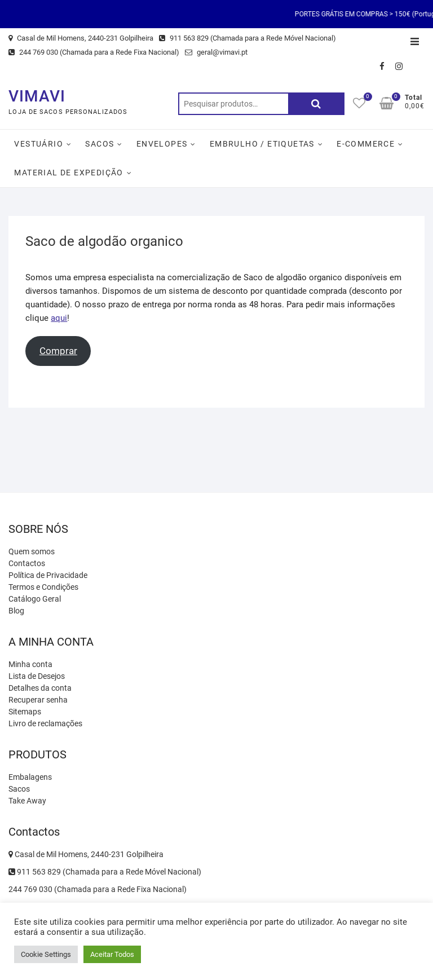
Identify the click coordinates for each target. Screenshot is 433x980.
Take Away (27, 801)
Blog (16, 611)
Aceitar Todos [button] (112, 954)
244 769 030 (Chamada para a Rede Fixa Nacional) (94, 52)
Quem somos (32, 551)
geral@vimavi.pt (216, 52)
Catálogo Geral (35, 599)
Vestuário (39, 144)
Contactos (27, 563)
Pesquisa (316, 104)
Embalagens (30, 777)
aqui (59, 318)
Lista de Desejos (37, 676)
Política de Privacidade (48, 575)
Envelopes (162, 144)
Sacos (100, 144)
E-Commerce (366, 144)
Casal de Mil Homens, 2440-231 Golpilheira (81, 38)
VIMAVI (37, 96)
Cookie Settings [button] (46, 954)
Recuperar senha (38, 700)
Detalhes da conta (40, 688)
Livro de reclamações (45, 723)
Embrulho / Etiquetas (262, 144)
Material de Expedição (69, 173)
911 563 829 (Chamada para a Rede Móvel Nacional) (248, 38)
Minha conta (30, 664)
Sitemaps (25, 712)
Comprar (58, 351)
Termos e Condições (43, 587)
